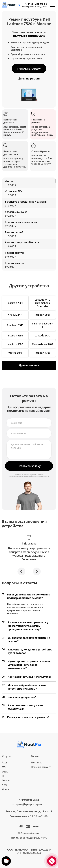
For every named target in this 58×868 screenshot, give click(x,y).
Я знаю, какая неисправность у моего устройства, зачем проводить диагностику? (25, 626)
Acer (4, 785)
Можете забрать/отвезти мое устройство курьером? (24, 687)
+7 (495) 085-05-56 (29, 800)
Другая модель (29, 365)
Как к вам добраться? (19, 697)
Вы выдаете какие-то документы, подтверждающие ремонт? (27, 596)
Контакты (37, 762)
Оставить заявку (29, 466)
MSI (4, 767)
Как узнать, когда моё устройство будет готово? (27, 651)
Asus (5, 762)
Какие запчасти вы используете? (26, 677)
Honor (6, 789)
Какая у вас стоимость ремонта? (26, 717)
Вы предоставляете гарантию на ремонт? (26, 639)
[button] (21, 571)
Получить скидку (29, 69)
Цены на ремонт (41, 767)
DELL (5, 772)
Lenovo (6, 780)
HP (3, 776)
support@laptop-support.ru (29, 804)
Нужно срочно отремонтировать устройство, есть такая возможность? (26, 665)
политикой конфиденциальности (36, 476)
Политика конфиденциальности (29, 838)
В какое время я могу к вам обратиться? (23, 707)
